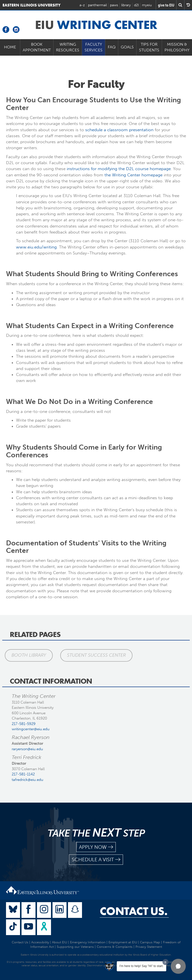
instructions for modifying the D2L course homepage (119, 169)
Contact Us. (134, 911)
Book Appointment (37, 47)
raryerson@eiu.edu (27, 749)
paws (114, 5)
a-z (82, 5)
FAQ (112, 47)
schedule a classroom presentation (119, 130)
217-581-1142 (23, 774)
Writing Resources (68, 47)
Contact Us (20, 942)
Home (10, 47)
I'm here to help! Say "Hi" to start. (141, 966)
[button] (178, 966)
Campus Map (150, 942)
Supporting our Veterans (75, 947)
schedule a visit (96, 860)
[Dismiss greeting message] (165, 962)
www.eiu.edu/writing (36, 247)
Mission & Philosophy (177, 47)
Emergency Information (88, 942)
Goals (127, 47)
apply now (96, 847)
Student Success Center (96, 655)
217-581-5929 (24, 724)
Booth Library (29, 655)
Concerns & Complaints (115, 947)
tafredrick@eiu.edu (27, 780)
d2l (136, 5)
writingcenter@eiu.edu (31, 729)
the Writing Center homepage (133, 175)
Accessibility (40, 942)
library (126, 5)
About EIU (59, 942)
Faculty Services (93, 47)
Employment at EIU (123, 942)
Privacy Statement (149, 947)
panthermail (97, 5)
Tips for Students (149, 47)
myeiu (147, 5)
